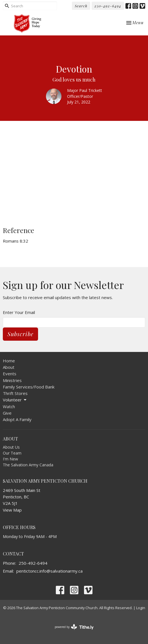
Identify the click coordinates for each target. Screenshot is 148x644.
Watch (9, 406)
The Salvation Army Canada (28, 465)
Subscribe (20, 334)
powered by (74, 627)
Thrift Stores (15, 393)
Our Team (12, 453)
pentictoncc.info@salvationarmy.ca (49, 571)
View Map (12, 510)
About (9, 367)
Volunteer (15, 400)
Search (81, 6)
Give (7, 413)
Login (141, 608)
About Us (11, 447)
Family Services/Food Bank (29, 387)
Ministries (12, 380)
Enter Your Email (19, 312)
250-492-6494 (108, 6)
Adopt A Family (17, 419)
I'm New (10, 459)
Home (9, 361)
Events (10, 374)
